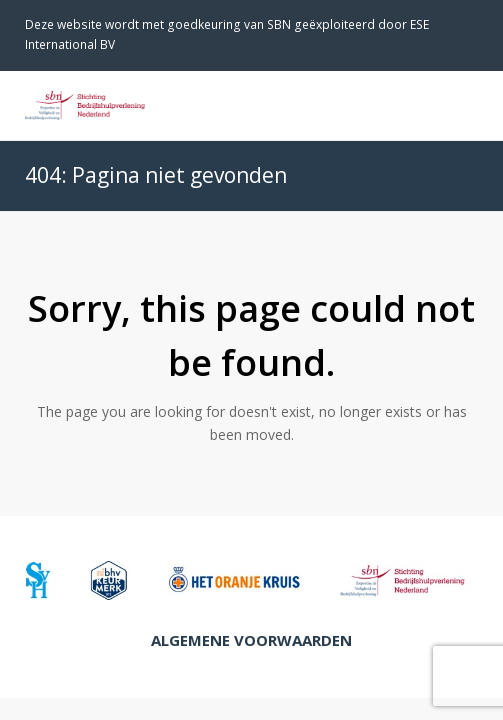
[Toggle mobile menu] (467, 105)
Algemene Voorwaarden (251, 640)
